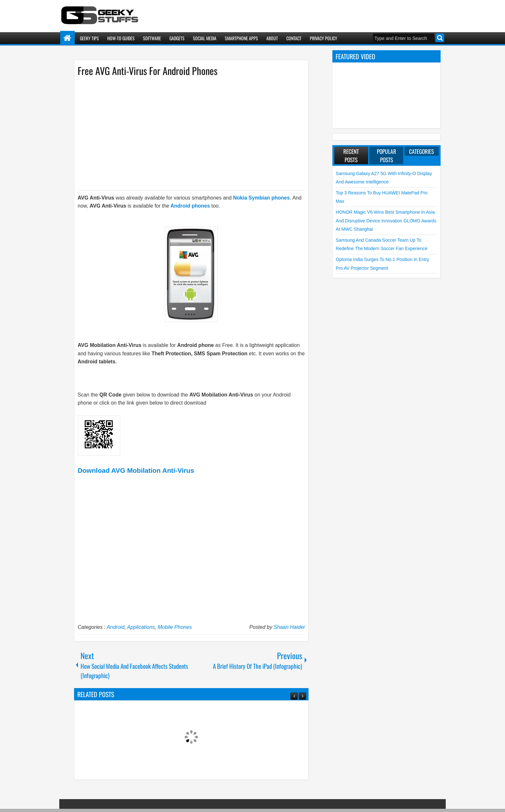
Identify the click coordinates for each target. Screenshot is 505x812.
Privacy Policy (324, 38)
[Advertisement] (185, 133)
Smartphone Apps (241, 38)
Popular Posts (386, 155)
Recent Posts (351, 155)
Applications (141, 627)
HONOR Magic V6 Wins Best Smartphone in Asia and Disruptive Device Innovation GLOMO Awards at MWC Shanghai (386, 221)
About (272, 38)
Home (67, 38)
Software (152, 38)
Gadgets (177, 38)
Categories (421, 151)
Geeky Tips (89, 38)
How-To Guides (121, 38)
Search (440, 38)
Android (115, 627)
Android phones (190, 206)
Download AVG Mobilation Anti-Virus (136, 470)
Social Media (205, 38)
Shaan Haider (290, 627)
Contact (294, 38)
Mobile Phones (175, 627)
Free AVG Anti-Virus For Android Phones (148, 71)
